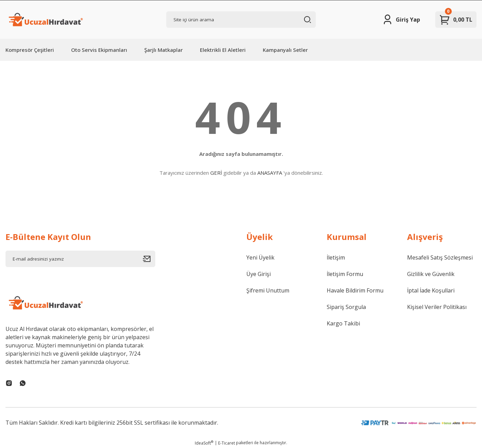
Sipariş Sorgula (346, 307)
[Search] (241, 20)
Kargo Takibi (343, 323)
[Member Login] (401, 20)
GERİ (216, 173)
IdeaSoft (204, 443)
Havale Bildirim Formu (355, 290)
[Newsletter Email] (80, 259)
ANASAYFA (270, 173)
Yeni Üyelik (260, 257)
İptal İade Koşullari (431, 290)
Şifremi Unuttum (268, 290)
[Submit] (149, 259)
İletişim (336, 257)
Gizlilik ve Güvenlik (431, 274)
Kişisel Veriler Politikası (437, 307)
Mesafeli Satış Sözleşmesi (440, 257)
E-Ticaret (227, 443)
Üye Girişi (259, 274)
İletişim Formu (345, 274)
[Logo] (45, 20)
